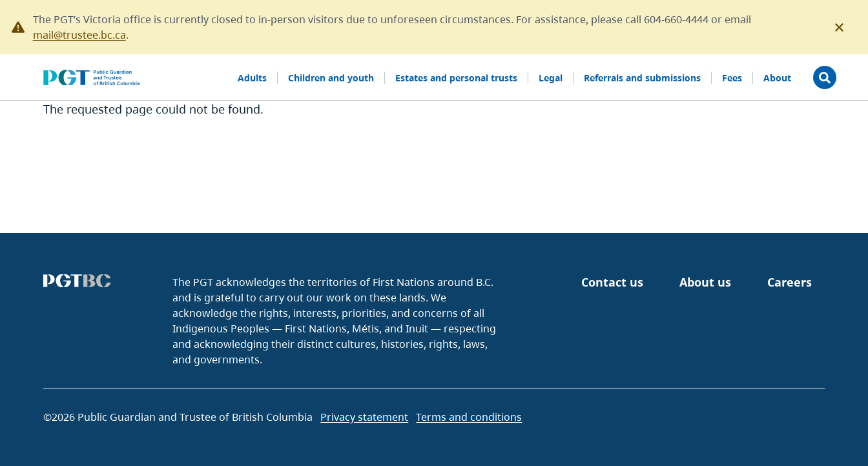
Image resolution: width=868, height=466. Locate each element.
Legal (551, 78)
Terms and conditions (469, 417)
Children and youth (331, 78)
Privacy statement (364, 417)
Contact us (612, 282)
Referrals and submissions (642, 78)
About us (705, 282)
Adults (252, 78)
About (777, 78)
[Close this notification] (840, 28)
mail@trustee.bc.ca (79, 35)
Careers (790, 282)
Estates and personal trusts (456, 78)
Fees (732, 78)
